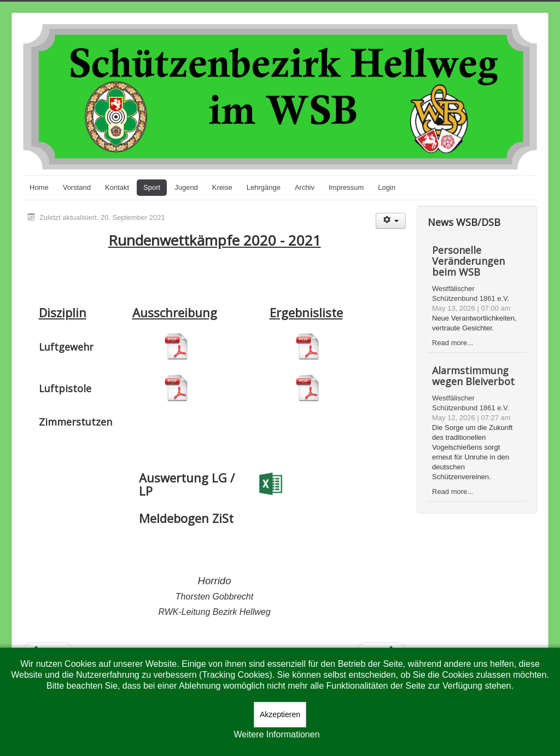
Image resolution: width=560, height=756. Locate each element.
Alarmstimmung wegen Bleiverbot (473, 376)
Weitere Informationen (276, 734)
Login (387, 187)
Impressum (346, 187)
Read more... (453, 343)
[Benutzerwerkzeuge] (391, 221)
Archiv (305, 187)
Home (39, 187)
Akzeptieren (280, 714)
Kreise (222, 187)
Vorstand (77, 187)
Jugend (186, 187)
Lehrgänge (264, 187)
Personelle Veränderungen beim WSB (468, 261)
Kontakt (117, 187)
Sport (152, 187)
